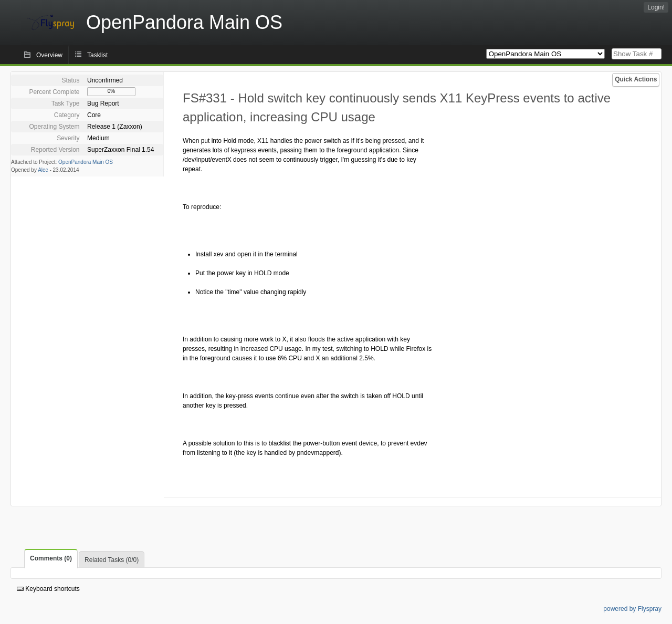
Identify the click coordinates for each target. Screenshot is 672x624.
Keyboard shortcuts (48, 589)
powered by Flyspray (632, 609)
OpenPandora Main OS (86, 162)
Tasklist (97, 55)
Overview (49, 55)
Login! (656, 7)
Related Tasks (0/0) (112, 560)
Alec (43, 170)
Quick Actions (636, 79)
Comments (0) (51, 558)
